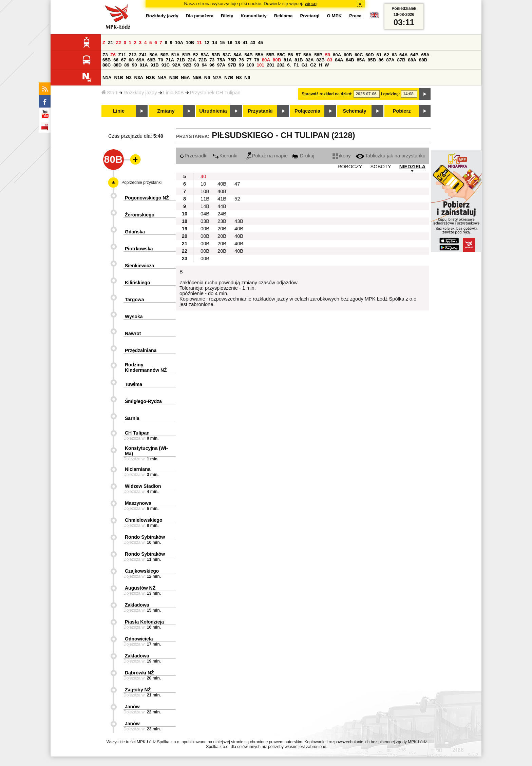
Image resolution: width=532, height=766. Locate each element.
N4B (174, 78)
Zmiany (166, 111)
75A (221, 60)
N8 (239, 78)
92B (187, 65)
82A (309, 60)
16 (230, 43)
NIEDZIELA (412, 167)
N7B (229, 78)
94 (204, 65)
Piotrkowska (139, 249)
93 (197, 65)
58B (318, 55)
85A (361, 60)
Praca (355, 16)
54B (248, 55)
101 (261, 65)
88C (107, 65)
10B (190, 43)
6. (289, 65)
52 (196, 55)
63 (394, 55)
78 (257, 60)
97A (221, 65)
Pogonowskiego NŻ (147, 198)
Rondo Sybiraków (145, 537)
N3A (139, 78)
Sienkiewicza (139, 266)
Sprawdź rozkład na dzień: (327, 94)
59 (328, 55)
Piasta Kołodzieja (144, 622)
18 (238, 43)
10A (179, 43)
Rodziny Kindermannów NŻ (146, 367)
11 (199, 43)
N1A (107, 78)
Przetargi (310, 16)
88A (412, 60)
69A (140, 60)
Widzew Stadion (143, 486)
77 (249, 60)
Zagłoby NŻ (138, 690)
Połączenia (307, 111)
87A (390, 60)
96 (212, 65)
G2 (313, 65)
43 (253, 43)
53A (205, 55)
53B (216, 55)
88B (423, 60)
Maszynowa (138, 503)
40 (203, 176)
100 (250, 65)
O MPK (335, 16)
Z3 (105, 55)
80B (277, 60)
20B (222, 229)
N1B (119, 78)
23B (222, 221)
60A (337, 55)
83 (330, 60)
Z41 (143, 55)
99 (241, 65)
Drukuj (303, 156)
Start (109, 93)
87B (401, 60)
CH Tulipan (137, 433)
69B (151, 60)
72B (203, 60)
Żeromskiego (140, 215)
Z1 (111, 43)
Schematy (354, 111)
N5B (197, 78)
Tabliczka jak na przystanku (391, 156)
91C (166, 65)
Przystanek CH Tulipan (215, 93)
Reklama (283, 16)
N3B (150, 78)
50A (154, 55)
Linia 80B (174, 93)
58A (307, 55)
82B (320, 60)
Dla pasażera (200, 16)
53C (227, 55)
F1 (296, 65)
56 (291, 55)
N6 (207, 78)
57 (298, 55)
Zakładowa (137, 605)
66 (116, 60)
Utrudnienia (213, 111)
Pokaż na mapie (267, 156)
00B (205, 229)
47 (237, 184)
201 (271, 65)
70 (161, 60)
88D (117, 65)
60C (359, 55)
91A (144, 65)
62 (387, 55)
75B (232, 60)
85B (372, 60)
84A (339, 60)
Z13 (132, 55)
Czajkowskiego (142, 571)
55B (270, 55)
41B (222, 199)
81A (288, 60)
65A (425, 55)
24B (222, 214)
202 (281, 65)
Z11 (122, 55)
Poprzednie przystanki (141, 183)
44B (222, 206)
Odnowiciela (139, 639)
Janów (132, 707)
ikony (341, 156)
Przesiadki (194, 156)
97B (232, 65)
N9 (247, 78)
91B (155, 65)
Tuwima (134, 384)
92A (176, 65)
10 (203, 184)
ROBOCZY (350, 167)
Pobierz (402, 111)
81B (299, 60)
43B (239, 221)
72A (192, 60)
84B (350, 60)
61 (379, 55)
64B (414, 55)
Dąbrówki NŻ (139, 673)
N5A (185, 78)
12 (207, 43)
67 (124, 60)
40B (222, 184)
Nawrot (133, 333)
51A (175, 55)
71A (170, 60)
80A (266, 60)
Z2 (118, 43)
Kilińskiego (138, 283)
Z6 (113, 55)
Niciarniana (138, 469)
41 (245, 43)
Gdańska (135, 232)
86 (381, 60)
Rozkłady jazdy (140, 93)
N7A (217, 78)
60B (348, 55)
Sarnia (132, 418)
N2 (129, 78)
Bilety (227, 16)
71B (181, 60)
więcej (311, 4)
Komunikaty (253, 16)
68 (131, 60)
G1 (305, 65)
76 (241, 60)
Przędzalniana (141, 350)
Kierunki (225, 156)
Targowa (135, 300)
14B (205, 206)
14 (215, 43)
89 (127, 65)
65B (107, 60)
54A (237, 55)
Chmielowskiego (144, 520)
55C (281, 55)
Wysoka (134, 317)
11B (205, 199)
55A (259, 55)
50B (165, 55)
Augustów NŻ (140, 588)
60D (369, 55)
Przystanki (260, 111)
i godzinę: (391, 94)
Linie (119, 111)
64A (403, 55)
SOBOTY (381, 167)
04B (205, 214)
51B (186, 55)
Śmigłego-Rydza (143, 401)
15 (222, 43)
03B (205, 221)
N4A (162, 78)
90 (135, 65)
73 (212, 60)
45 (260, 43)
